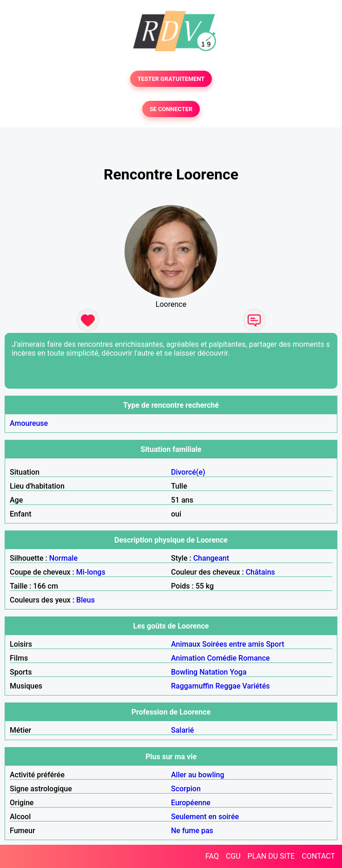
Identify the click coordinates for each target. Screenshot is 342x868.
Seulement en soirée (205, 817)
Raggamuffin (192, 686)
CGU (233, 856)
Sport (275, 644)
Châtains (260, 572)
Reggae (228, 686)
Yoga (238, 672)
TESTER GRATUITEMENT (171, 79)
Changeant (211, 558)
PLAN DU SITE (271, 856)
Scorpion (186, 789)
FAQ (212, 856)
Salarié (182, 730)
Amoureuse (29, 423)
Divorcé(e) (188, 472)
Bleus (85, 600)
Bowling (184, 672)
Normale (63, 558)
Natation (214, 672)
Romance (254, 658)
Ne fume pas (192, 831)
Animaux (186, 644)
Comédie (222, 658)
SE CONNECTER (171, 109)
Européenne (191, 803)
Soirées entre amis (233, 644)
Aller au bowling (198, 775)
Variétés (256, 686)
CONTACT (318, 856)
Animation (188, 658)
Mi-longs (91, 572)
